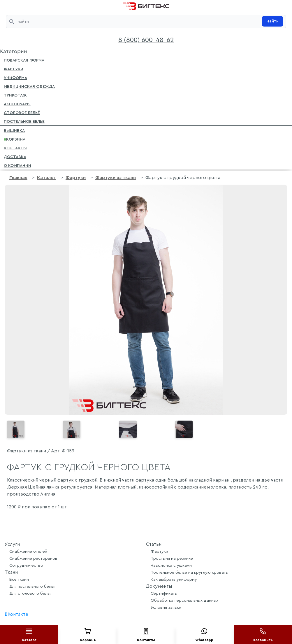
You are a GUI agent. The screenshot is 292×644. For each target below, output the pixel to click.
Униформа (15, 77)
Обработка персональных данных (184, 600)
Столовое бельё (22, 112)
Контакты (15, 148)
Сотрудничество (26, 565)
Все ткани (19, 579)
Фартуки (14, 69)
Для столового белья (30, 593)
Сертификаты (164, 593)
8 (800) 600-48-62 (146, 40)
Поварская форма (24, 60)
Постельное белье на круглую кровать (189, 572)
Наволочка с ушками (171, 565)
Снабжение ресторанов (33, 558)
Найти (272, 21)
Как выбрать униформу (174, 579)
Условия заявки (166, 607)
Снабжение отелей (28, 551)
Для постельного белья (32, 586)
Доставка (15, 156)
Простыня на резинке (172, 558)
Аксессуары (17, 104)
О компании (17, 165)
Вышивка (14, 130)
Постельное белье (24, 121)
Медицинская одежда (29, 86)
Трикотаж (15, 95)
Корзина (15, 139)
